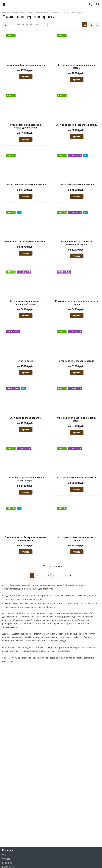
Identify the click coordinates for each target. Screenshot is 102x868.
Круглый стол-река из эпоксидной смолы (77, 67)
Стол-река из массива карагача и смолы (77, 539)
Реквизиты (7, 863)
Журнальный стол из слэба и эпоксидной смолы (77, 243)
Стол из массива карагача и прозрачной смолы (26, 303)
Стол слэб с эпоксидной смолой (76, 185)
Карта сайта (8, 867)
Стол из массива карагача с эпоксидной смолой (26, 126)
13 (65, 576)
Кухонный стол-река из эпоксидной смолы (76, 419)
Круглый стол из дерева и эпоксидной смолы (76, 303)
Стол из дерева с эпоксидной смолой (25, 185)
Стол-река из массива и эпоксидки (77, 478)
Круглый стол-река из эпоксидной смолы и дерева (26, 479)
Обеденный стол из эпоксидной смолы (25, 241)
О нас (5, 855)
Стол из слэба (26, 361)
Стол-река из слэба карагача (26, 418)
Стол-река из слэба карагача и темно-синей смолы (26, 539)
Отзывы (6, 859)
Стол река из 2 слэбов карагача (76, 361)
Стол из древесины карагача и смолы (77, 125)
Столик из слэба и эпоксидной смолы (26, 65)
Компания (7, 850)
